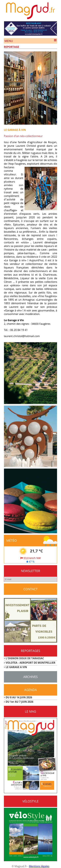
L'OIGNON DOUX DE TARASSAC (25, 658)
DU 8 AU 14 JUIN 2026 (19, 697)
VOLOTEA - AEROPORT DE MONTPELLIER (30, 663)
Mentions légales (39, 866)
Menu (31, 41)
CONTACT (30, 589)
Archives (30, 677)
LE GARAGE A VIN (16, 667)
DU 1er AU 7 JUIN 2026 (20, 702)
